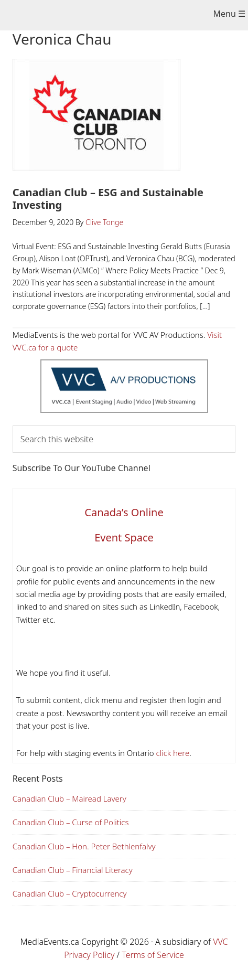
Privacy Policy (89, 955)
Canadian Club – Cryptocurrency (70, 893)
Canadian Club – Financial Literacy (73, 870)
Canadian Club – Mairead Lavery (69, 798)
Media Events (116, 16)
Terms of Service (153, 955)
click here (172, 753)
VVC (220, 942)
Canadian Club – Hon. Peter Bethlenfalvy (84, 846)
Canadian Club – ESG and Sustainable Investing (108, 199)
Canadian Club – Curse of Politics (71, 822)
